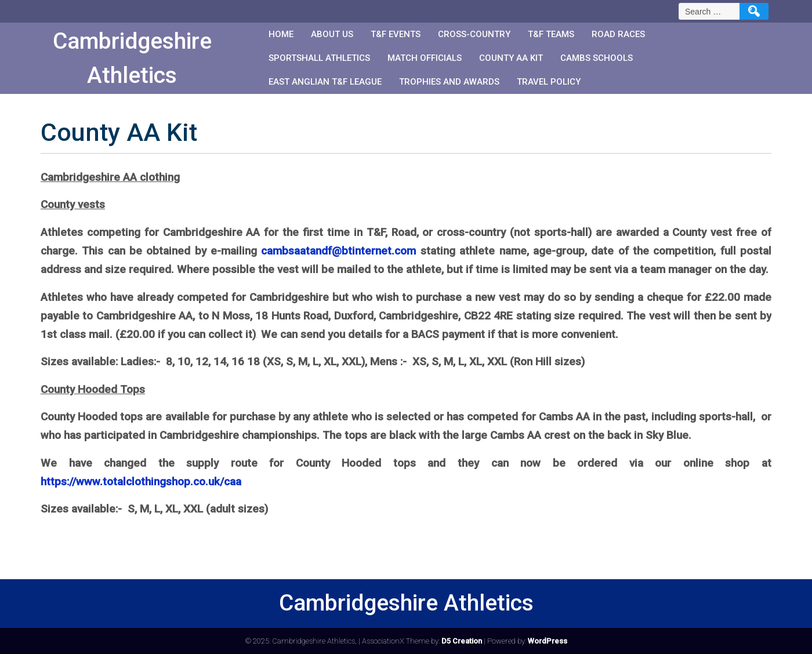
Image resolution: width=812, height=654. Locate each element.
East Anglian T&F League (325, 82)
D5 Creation (462, 641)
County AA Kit (511, 58)
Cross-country (474, 34)
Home (281, 34)
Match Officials (425, 58)
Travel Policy (549, 82)
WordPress (548, 641)
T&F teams (551, 34)
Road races (618, 34)
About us (332, 34)
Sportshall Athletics (319, 58)
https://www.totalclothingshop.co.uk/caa (141, 482)
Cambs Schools (597, 58)
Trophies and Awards (449, 82)
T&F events (396, 34)
